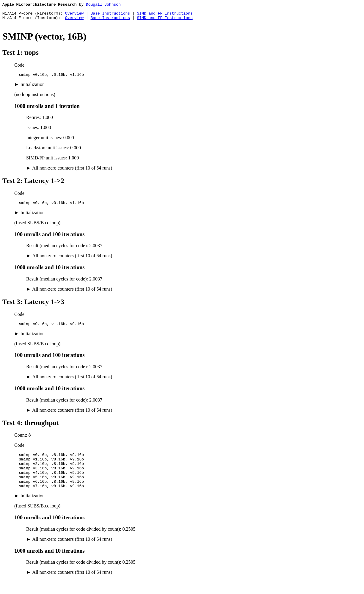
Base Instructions (110, 16)
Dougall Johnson (103, 5)
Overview (74, 16)
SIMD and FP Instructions (165, 16)
